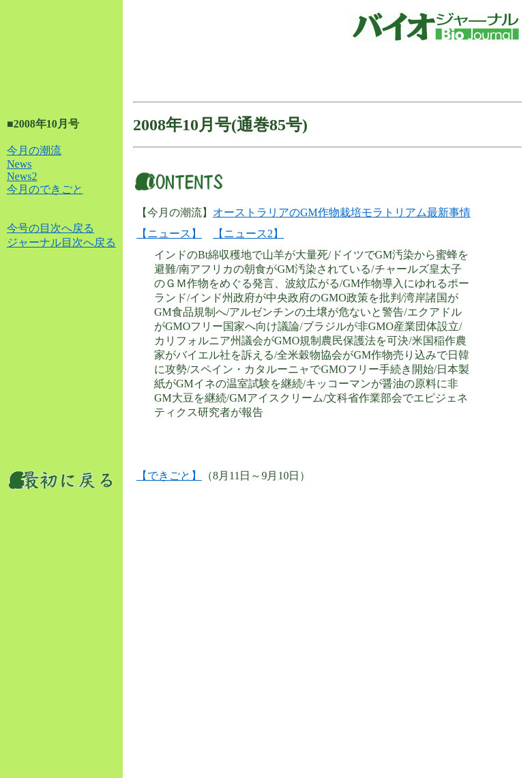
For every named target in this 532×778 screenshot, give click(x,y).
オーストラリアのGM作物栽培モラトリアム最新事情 (342, 212)
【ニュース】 (169, 234)
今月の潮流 (34, 150)
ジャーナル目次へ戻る (61, 242)
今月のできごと (45, 189)
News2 (22, 176)
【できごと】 (169, 476)
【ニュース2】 (248, 234)
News (19, 164)
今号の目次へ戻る (50, 228)
